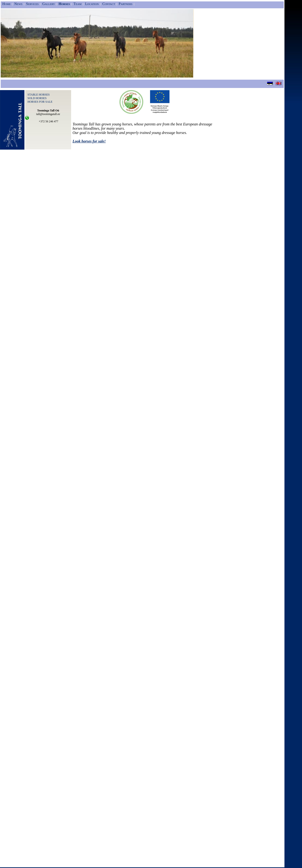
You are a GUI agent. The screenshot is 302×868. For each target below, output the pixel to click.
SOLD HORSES (37, 98)
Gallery (49, 4)
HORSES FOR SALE (40, 102)
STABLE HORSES (39, 95)
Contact (109, 4)
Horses (64, 4)
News (18, 4)
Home (7, 4)
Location (92, 4)
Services (32, 4)
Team (78, 4)
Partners (126, 4)
